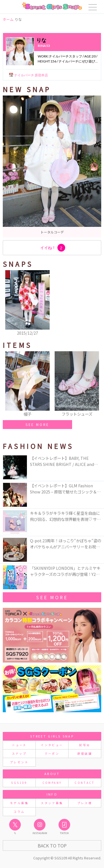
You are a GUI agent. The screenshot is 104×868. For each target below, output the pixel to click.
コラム (19, 811)
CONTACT (85, 783)
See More (52, 597)
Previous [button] (10, 167)
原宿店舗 (85, 753)
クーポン (52, 753)
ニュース (19, 745)
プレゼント (19, 762)
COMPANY (52, 783)
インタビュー (52, 745)
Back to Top (52, 846)
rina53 (44, 46)
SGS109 (19, 783)
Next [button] (94, 167)
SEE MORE (37, 424)
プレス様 (85, 803)
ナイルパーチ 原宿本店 (31, 75)
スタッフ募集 (52, 803)
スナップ (19, 753)
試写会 (85, 745)
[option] (52, 166)
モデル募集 (19, 803)
